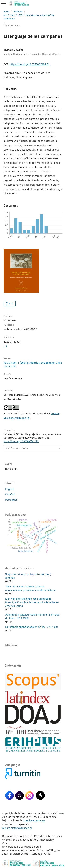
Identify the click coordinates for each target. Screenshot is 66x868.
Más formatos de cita (17, 448)
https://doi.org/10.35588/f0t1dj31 (30, 64)
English (10, 489)
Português (11, 500)
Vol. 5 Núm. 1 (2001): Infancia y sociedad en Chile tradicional (29, 17)
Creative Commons (34, 820)
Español (10, 494)
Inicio (6, 12)
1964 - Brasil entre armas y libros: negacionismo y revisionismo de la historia (30, 588)
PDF (11, 304)
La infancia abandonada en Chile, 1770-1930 (32, 627)
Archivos (18, 12)
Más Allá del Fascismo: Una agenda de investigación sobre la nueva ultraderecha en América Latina (32, 602)
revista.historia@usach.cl (17, 828)
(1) (5, 346)
